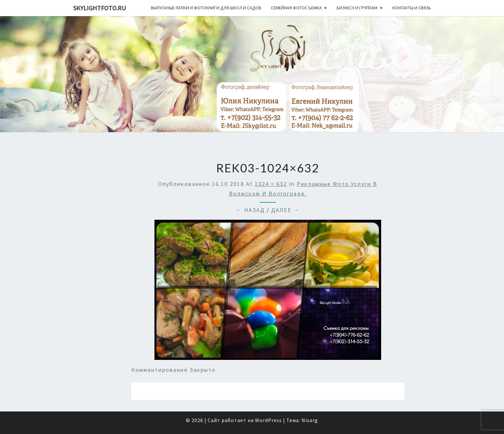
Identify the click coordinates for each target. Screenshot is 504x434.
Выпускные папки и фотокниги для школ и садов (206, 8)
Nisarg (310, 420)
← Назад (250, 210)
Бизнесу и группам (357, 8)
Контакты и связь (412, 8)
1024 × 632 (271, 184)
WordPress (268, 420)
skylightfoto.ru (99, 8)
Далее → (286, 210)
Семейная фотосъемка (296, 8)
